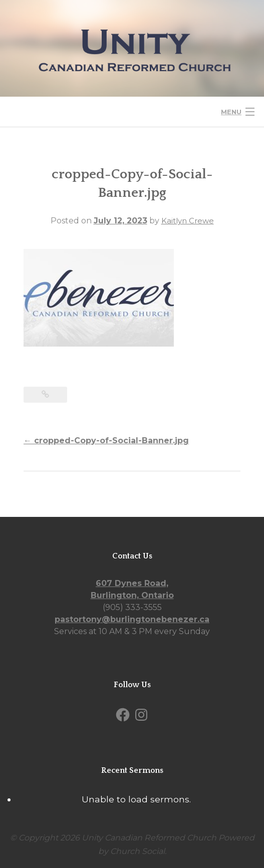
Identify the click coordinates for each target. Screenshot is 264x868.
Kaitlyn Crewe (188, 221)
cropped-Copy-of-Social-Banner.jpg (106, 441)
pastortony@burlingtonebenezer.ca (132, 619)
